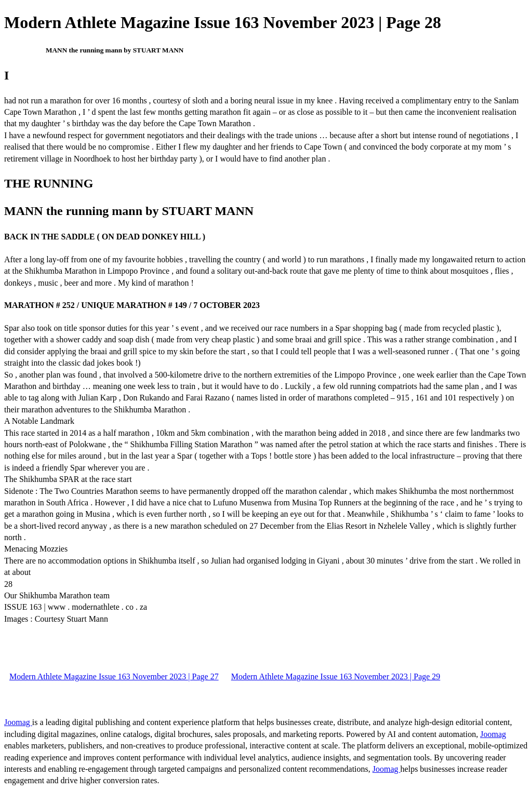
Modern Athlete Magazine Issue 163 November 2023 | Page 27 (114, 676)
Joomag (18, 722)
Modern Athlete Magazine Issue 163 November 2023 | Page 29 (336, 676)
